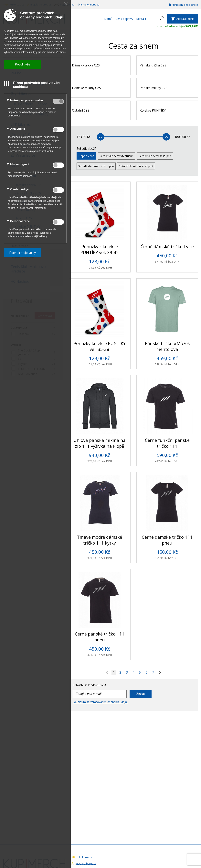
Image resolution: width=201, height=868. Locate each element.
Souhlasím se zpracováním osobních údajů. (100, 702)
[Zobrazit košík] (183, 19)
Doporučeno (86, 156)
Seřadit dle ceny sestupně (155, 156)
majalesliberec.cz (86, 863)
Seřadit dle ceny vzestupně (116, 156)
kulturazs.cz (86, 857)
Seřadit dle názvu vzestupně (96, 166)
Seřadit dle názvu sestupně (136, 166)
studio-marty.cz (90, 5)
